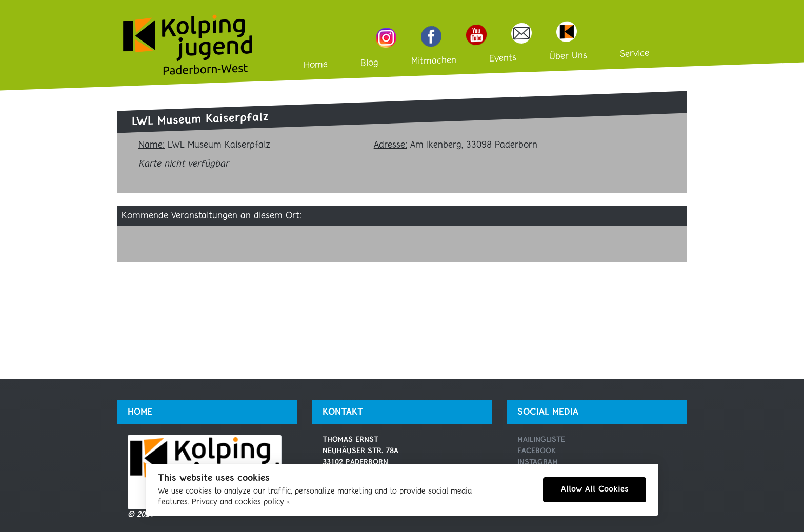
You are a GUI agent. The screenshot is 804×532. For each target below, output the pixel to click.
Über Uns (568, 56)
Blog (369, 63)
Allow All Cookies (595, 489)
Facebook (537, 451)
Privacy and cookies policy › (240, 502)
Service (635, 54)
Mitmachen (434, 61)
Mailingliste (541, 440)
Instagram (538, 463)
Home (316, 65)
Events (503, 58)
